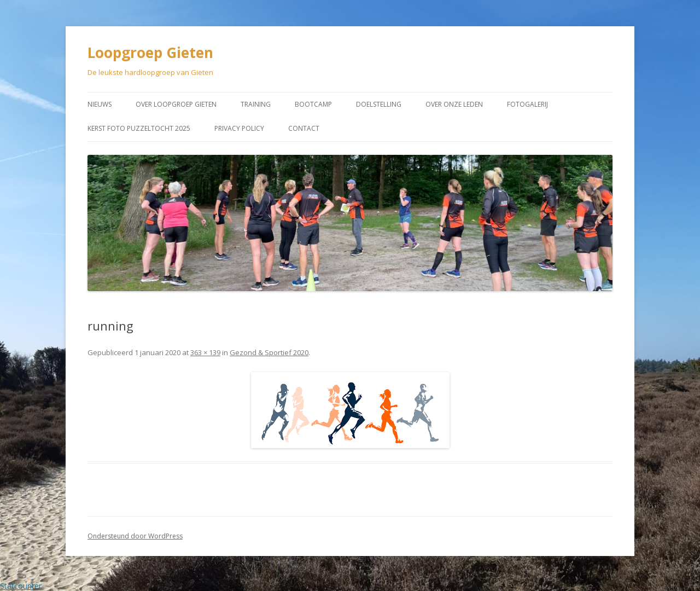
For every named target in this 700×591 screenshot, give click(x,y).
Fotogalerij (527, 104)
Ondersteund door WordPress (135, 536)
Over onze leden (454, 104)
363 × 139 (205, 352)
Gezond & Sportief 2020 (269, 352)
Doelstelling (379, 104)
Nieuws (100, 104)
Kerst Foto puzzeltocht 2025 (139, 128)
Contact (304, 128)
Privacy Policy (239, 128)
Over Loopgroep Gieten (176, 104)
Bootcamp (313, 104)
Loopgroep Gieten (150, 53)
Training (256, 104)
